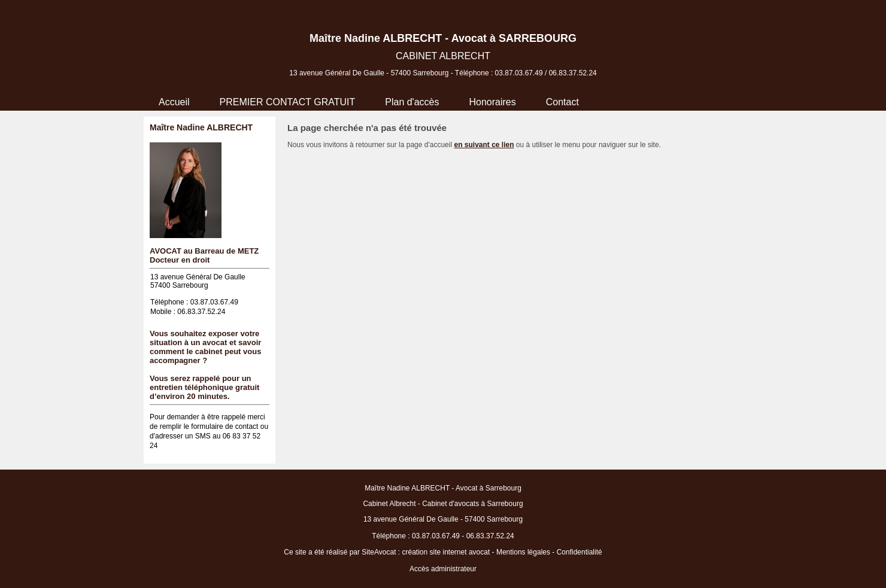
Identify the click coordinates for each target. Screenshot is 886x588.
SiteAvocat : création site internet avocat (426, 552)
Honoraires (492, 102)
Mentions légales (523, 552)
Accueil (174, 102)
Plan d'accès (412, 102)
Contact (562, 102)
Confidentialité (579, 552)
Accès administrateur (443, 569)
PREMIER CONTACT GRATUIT (288, 102)
